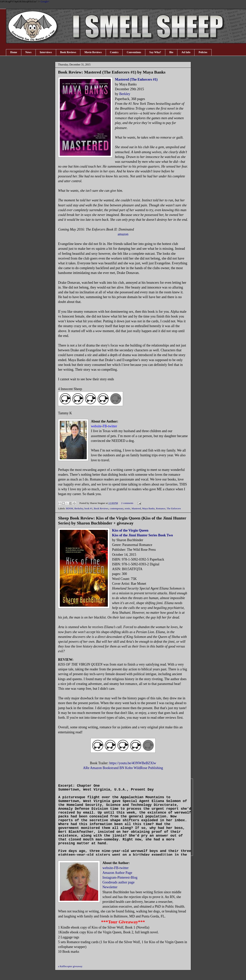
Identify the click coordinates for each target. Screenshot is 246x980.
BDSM (70, 508)
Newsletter (110, 887)
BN (122, 768)
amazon (123, 234)
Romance (161, 508)
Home (14, 52)
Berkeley (79, 508)
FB (116, 868)
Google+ (45, 1)
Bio (171, 52)
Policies (203, 52)
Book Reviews (68, 52)
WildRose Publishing (148, 768)
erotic (128, 508)
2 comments (127, 503)
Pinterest (123, 877)
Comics (114, 52)
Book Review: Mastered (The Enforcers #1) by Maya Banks (112, 72)
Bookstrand (111, 768)
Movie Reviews (93, 52)
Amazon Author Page (117, 873)
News (28, 52)
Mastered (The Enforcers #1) (136, 79)
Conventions (134, 52)
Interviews (46, 52)
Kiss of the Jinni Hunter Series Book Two (143, 535)
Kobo (129, 768)
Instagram (109, 877)
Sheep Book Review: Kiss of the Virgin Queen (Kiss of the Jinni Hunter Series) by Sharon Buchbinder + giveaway (122, 521)
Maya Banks (148, 508)
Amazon (96, 768)
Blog (134, 877)
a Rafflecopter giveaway (70, 966)
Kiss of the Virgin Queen (130, 530)
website (108, 868)
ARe (86, 768)
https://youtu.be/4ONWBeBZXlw (133, 763)
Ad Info (186, 52)
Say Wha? (155, 52)
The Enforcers (174, 508)
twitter (124, 868)
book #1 (88, 508)
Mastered (136, 508)
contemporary (117, 508)
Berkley (125, 94)
